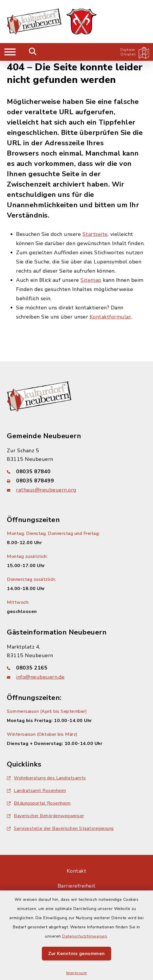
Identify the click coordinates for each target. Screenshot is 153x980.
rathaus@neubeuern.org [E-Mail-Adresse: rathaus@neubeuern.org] (46, 490)
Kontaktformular (110, 317)
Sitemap (91, 280)
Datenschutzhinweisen (85, 936)
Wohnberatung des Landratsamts (46, 778)
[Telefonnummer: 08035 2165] (76, 668)
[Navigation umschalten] (10, 52)
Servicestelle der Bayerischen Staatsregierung (60, 828)
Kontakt (77, 871)
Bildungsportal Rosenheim (39, 803)
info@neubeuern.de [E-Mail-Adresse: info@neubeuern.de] (40, 677)
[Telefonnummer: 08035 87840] (76, 471)
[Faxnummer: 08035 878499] (76, 481)
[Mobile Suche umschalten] (33, 52)
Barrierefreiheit (77, 886)
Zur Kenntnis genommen (76, 954)
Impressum (77, 973)
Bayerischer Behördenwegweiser (46, 816)
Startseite (95, 234)
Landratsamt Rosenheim (37, 791)
